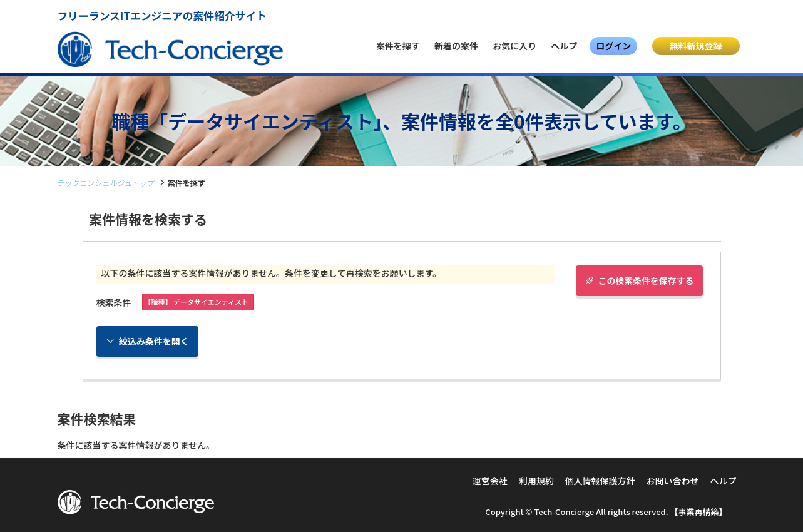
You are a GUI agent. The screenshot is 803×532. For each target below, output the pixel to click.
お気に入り (514, 46)
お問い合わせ (673, 481)
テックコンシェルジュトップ (106, 182)
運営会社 (490, 481)
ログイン (613, 46)
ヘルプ (564, 46)
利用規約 (536, 481)
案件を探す (398, 46)
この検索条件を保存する (639, 280)
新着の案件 (456, 46)
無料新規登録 (696, 46)
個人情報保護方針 (600, 481)
